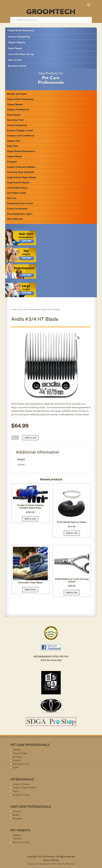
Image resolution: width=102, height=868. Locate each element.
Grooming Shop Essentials (21, 172)
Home (14, 310)
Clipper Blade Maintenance (21, 151)
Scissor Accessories (17, 209)
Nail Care (12, 198)
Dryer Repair (15, 48)
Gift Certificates (15, 219)
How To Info (15, 60)
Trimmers (17, 839)
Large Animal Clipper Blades (22, 177)
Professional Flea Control (20, 203)
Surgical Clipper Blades (24, 788)
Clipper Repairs (16, 42)
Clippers (17, 750)
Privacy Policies (51, 860)
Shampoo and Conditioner (21, 136)
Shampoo (17, 757)
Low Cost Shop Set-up (21, 54)
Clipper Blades (14, 156)
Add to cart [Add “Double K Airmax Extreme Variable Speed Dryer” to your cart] (30, 519)
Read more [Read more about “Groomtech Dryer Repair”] (30, 589)
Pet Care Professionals (29, 310)
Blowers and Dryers (17, 94)
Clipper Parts (14, 141)
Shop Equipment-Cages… (20, 214)
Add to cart (31, 438)
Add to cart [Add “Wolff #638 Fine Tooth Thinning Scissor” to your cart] (72, 592)
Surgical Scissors (21, 795)
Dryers (16, 767)
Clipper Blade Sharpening (21, 30)
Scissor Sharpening (19, 37)
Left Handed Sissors (17, 188)
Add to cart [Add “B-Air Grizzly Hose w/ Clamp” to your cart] (72, 533)
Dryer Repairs (14, 115)
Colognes (12, 162)
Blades (16, 815)
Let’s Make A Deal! (16, 193)
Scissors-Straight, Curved (20, 131)
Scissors (17, 760)
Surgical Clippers (21, 784)
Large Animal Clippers (18, 183)
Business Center (17, 66)
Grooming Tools (15, 120)
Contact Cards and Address (21, 167)
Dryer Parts (13, 146)
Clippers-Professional (18, 110)
